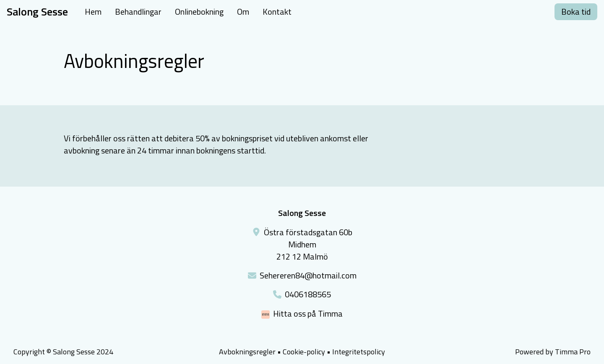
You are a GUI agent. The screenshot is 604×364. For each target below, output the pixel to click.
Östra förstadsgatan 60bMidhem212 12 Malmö (308, 244)
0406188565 (308, 294)
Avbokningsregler (247, 352)
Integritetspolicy (359, 352)
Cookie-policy (304, 352)
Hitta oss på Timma (308, 313)
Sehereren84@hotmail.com (308, 275)
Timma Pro (573, 352)
